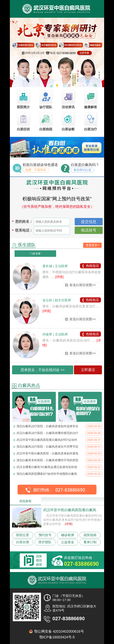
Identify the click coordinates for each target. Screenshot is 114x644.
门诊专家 (35, 254)
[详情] (59, 277)
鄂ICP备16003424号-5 (57, 637)
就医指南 (90, 535)
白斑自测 (23, 542)
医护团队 (45, 542)
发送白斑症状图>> (83, 285)
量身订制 (90, 542)
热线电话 (92, 266)
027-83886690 (69, 618)
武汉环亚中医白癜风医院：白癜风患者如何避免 (47, 453)
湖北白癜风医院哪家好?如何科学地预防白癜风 (47, 474)
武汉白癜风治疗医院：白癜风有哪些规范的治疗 (47, 433)
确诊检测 (68, 535)
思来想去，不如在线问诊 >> (43, 370)
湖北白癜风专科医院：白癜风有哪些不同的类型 (47, 460)
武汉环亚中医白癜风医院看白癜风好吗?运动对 (47, 440)
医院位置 (23, 535)
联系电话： (24, 230)
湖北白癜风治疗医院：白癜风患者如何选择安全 (47, 426)
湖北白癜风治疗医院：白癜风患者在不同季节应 (47, 447)
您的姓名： (24, 221)
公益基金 (68, 542)
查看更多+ (92, 245)
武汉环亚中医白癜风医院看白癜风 (70, 510)
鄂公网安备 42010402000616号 (59, 631)
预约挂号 (45, 535)
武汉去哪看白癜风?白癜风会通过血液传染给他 (47, 467)
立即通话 (88, 370)
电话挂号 (89, 230)
